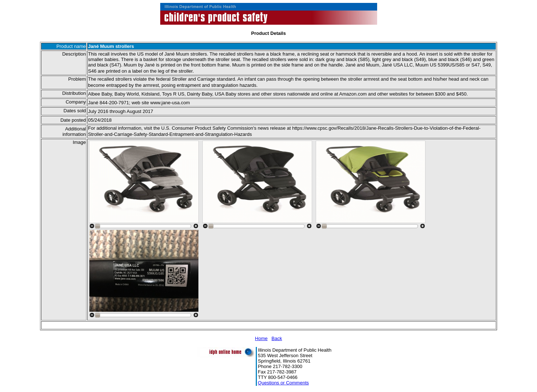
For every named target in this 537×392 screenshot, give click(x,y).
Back (277, 338)
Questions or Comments (283, 383)
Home (261, 338)
